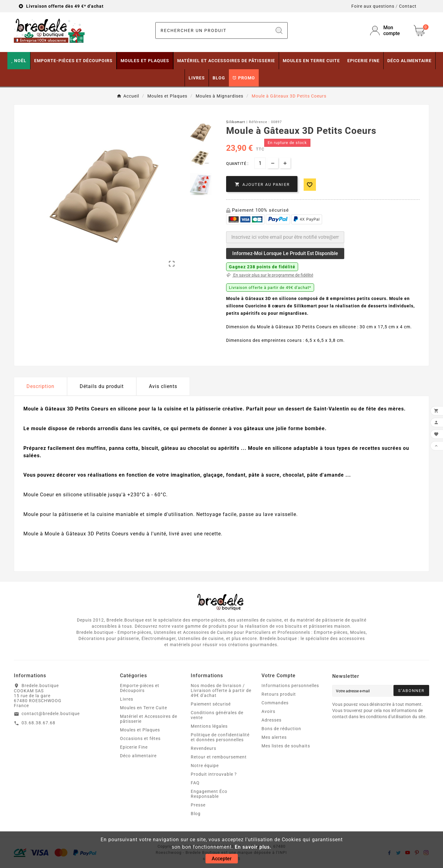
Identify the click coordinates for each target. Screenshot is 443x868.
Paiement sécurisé (211, 704)
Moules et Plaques (140, 730)
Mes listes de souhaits (286, 746)
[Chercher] (213, 30)
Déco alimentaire (138, 756)
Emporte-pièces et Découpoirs (140, 688)
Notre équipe (205, 766)
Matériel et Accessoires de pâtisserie (149, 719)
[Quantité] (260, 163)
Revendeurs (204, 748)
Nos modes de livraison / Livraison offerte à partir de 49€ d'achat (221, 690)
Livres (127, 699)
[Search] (279, 30)
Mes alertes (274, 737)
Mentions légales (209, 726)
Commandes (275, 703)
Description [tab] (40, 386)
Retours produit (279, 694)
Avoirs (268, 711)
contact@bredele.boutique (51, 714)
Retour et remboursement (219, 757)
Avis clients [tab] (163, 386)
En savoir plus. (253, 847)
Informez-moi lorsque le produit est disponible (285, 253)
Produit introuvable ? (214, 774)
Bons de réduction (281, 729)
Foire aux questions (373, 6)
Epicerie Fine (134, 747)
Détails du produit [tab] (102, 386)
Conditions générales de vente (217, 715)
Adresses (271, 720)
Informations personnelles (290, 686)
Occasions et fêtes (140, 738)
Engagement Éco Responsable (209, 794)
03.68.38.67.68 (38, 723)
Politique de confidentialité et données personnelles (220, 737)
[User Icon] (388, 30)
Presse (198, 805)
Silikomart (236, 122)
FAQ (195, 783)
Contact (408, 6)
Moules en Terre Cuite (144, 708)
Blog (196, 814)
